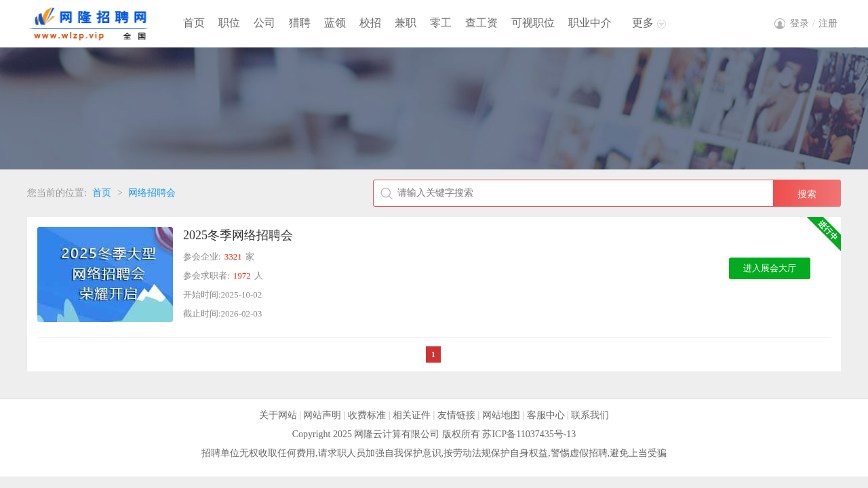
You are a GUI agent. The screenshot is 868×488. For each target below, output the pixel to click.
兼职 (406, 23)
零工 (441, 23)
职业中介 (590, 23)
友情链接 (456, 415)
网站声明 (322, 415)
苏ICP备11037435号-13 (529, 434)
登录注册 (814, 23)
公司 (264, 23)
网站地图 (501, 415)
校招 (370, 23)
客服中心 (546, 415)
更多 (643, 23)
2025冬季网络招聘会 (238, 235)
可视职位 (533, 23)
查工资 (481, 23)
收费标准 (367, 415)
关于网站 (278, 415)
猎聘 (300, 23)
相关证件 (412, 415)
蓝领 (335, 23)
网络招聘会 (152, 193)
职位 (229, 23)
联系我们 (590, 415)
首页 (194, 23)
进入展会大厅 (770, 268)
